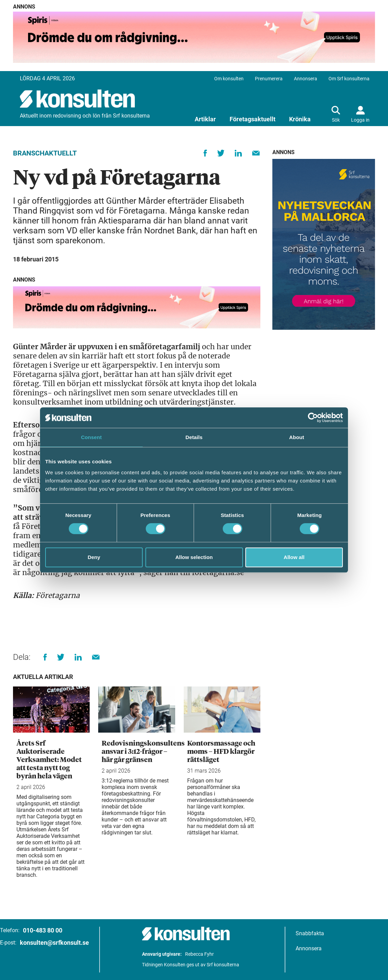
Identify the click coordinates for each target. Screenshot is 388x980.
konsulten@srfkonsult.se (54, 943)
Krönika (300, 119)
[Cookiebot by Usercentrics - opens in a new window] (313, 418)
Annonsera (306, 79)
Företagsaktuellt (253, 119)
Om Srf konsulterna (349, 79)
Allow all (294, 557)
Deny (94, 557)
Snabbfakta (310, 933)
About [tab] (297, 437)
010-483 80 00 (43, 930)
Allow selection (194, 557)
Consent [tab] (92, 437)
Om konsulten (229, 79)
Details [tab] (194, 437)
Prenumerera (269, 79)
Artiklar (205, 119)
